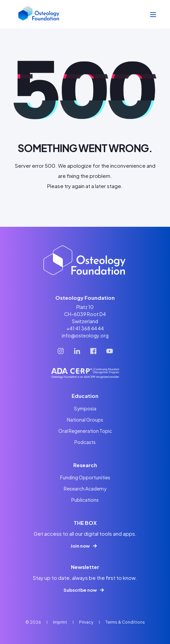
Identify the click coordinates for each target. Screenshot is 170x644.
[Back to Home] (39, 15)
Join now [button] (80, 546)
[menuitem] (85, 409)
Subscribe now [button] (80, 590)
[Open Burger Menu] (153, 15)
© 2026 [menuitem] (33, 622)
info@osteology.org (85, 335)
